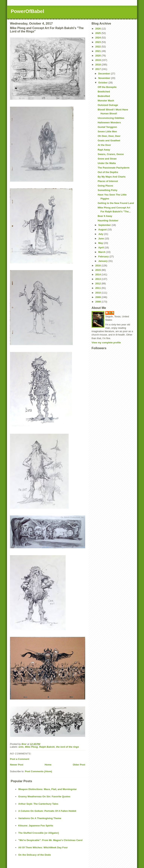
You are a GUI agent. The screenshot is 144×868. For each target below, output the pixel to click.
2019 (98, 60)
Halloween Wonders (109, 122)
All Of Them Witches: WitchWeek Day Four (43, 847)
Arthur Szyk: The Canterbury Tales (38, 804)
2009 (98, 297)
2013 (98, 279)
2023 (98, 42)
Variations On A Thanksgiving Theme (40, 818)
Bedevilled (104, 96)
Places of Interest (108, 181)
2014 (98, 274)
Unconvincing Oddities (111, 118)
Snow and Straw (107, 159)
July (101, 234)
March (102, 252)
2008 (98, 302)
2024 (98, 38)
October (103, 83)
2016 (98, 265)
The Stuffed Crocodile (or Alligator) (39, 833)
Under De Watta (107, 163)
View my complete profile (106, 343)
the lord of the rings (67, 747)
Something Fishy (107, 190)
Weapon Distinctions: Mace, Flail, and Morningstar (47, 789)
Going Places (105, 186)
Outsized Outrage (108, 105)
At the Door (104, 145)
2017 (98, 69)
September (105, 225)
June (102, 239)
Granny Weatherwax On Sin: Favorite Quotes (44, 796)
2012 (98, 283)
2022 (98, 47)
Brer (112, 313)
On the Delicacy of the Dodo (34, 855)
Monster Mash (106, 101)
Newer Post (17, 765)
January (103, 261)
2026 (98, 29)
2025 (98, 33)
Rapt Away (104, 150)
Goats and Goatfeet (109, 140)
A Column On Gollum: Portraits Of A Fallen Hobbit (47, 811)
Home (48, 765)
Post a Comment (20, 759)
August (103, 230)
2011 (98, 288)
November (105, 78)
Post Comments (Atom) (39, 771)
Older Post (79, 765)
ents (21, 747)
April (101, 248)
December (105, 74)
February (104, 257)
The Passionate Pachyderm (113, 168)
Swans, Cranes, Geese (111, 154)
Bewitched (104, 92)
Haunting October (108, 221)
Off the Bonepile (107, 87)
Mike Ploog (31, 747)
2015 (98, 270)
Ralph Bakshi (47, 747)
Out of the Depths (108, 172)
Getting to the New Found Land (116, 203)
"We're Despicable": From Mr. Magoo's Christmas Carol (50, 840)
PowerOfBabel (27, 11)
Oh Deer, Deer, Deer (109, 136)
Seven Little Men (107, 131)
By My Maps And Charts (111, 177)
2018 (98, 65)
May (101, 243)
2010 (98, 293)
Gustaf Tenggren (107, 127)
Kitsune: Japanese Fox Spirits (36, 826)
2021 (98, 51)
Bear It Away (105, 216)
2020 (98, 56)
